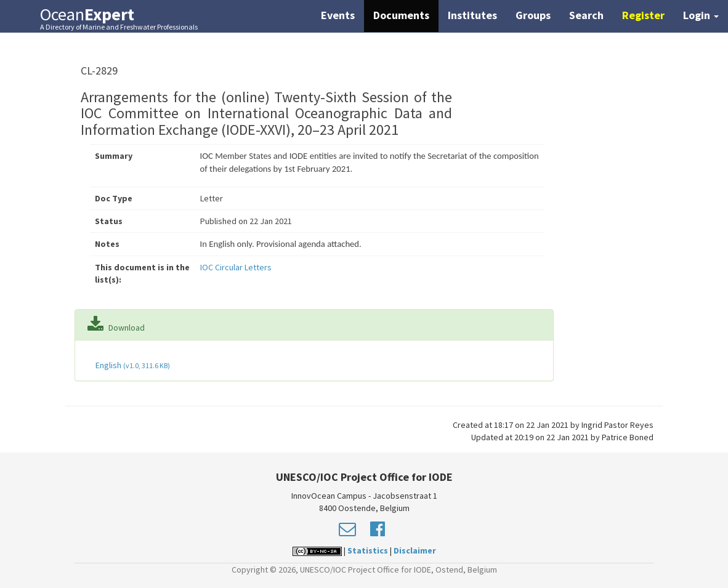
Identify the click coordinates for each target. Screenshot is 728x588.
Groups (533, 15)
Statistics (368, 550)
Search (586, 15)
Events (338, 15)
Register (643, 15)
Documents (401, 15)
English (132, 365)
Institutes (472, 15)
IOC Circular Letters (236, 267)
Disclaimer (415, 550)
